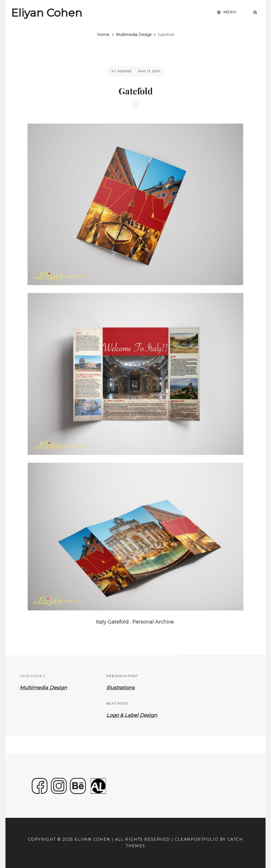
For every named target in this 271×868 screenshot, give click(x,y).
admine (125, 71)
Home (104, 35)
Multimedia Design (134, 35)
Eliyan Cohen (47, 13)
